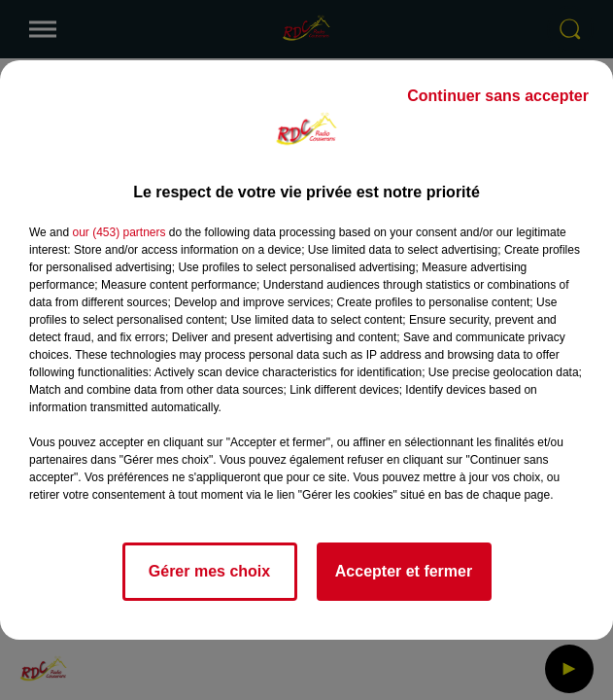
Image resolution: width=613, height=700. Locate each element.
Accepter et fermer (404, 571)
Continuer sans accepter (498, 96)
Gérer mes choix (209, 571)
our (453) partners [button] (119, 232)
